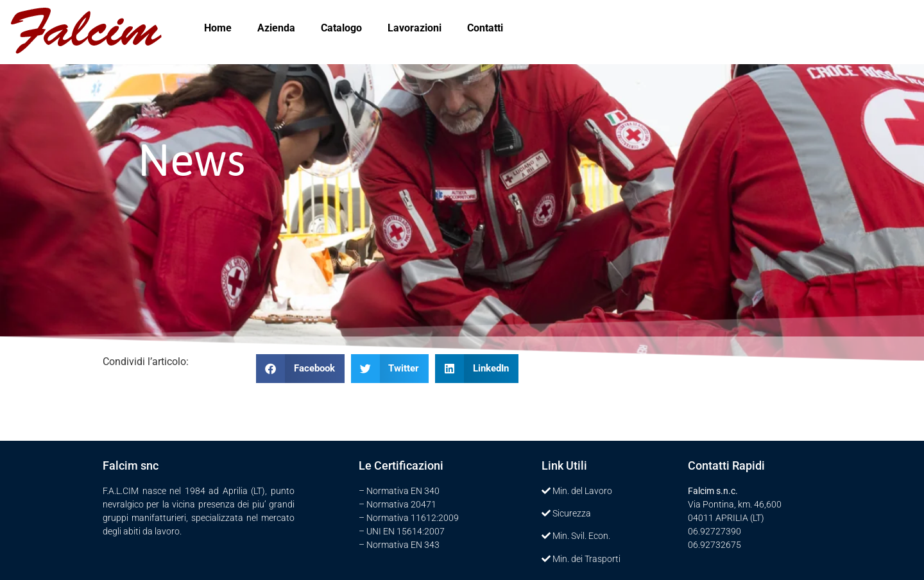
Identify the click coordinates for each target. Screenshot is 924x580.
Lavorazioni (415, 28)
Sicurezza (572, 513)
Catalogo (341, 28)
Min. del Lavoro (582, 491)
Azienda (276, 28)
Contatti (485, 28)
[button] (300, 369)
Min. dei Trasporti (586, 559)
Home (218, 28)
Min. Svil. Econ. (581, 536)
